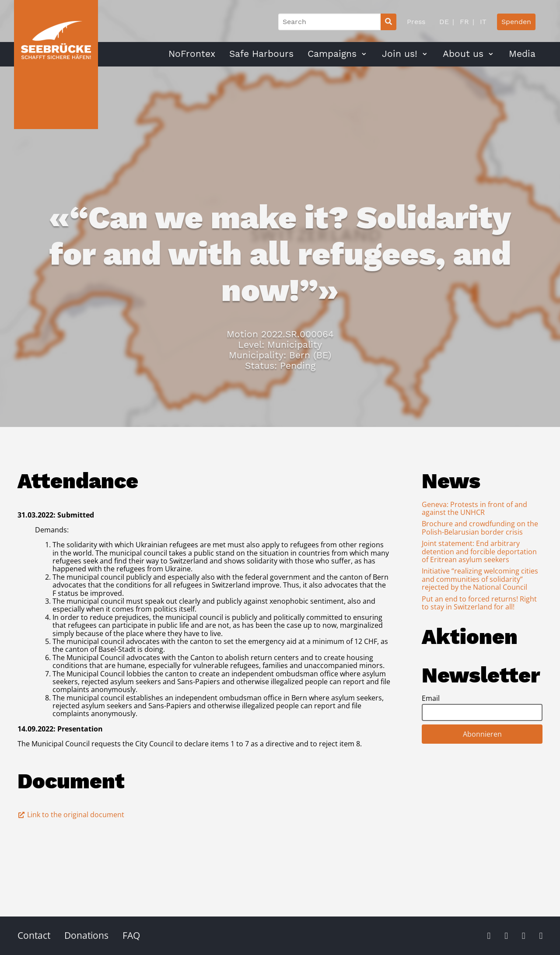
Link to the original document (71, 815)
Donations (86, 935)
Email (431, 698)
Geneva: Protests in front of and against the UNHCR (474, 508)
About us (463, 54)
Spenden (516, 22)
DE (444, 22)
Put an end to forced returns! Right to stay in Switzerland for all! (479, 603)
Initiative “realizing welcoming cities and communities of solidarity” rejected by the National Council (480, 579)
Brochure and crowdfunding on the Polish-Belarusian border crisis (480, 528)
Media (522, 54)
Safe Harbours (261, 54)
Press (416, 22)
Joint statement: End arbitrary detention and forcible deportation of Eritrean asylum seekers (479, 551)
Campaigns (332, 54)
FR (463, 22)
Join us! (400, 54)
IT (482, 22)
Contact (34, 935)
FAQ (131, 935)
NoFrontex (192, 54)
